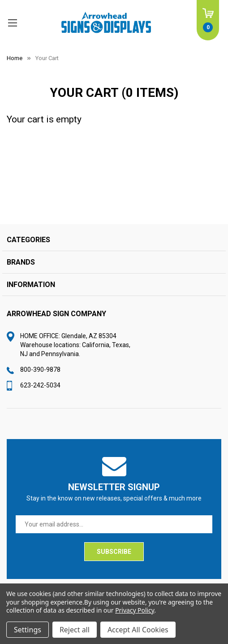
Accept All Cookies (138, 630)
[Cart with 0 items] (208, 20)
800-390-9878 (40, 370)
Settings (28, 630)
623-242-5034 (40, 385)
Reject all (75, 630)
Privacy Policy (135, 610)
